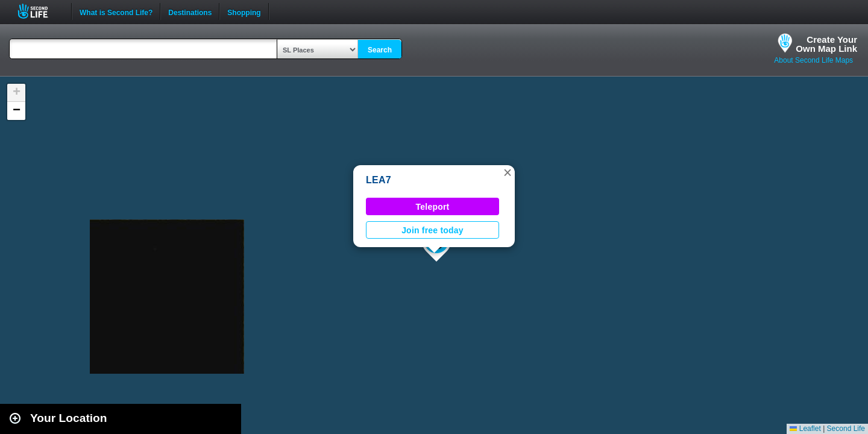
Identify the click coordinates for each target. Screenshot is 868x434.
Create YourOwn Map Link (826, 44)
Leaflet (805, 429)
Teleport (433, 207)
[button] (508, 172)
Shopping (244, 11)
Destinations (190, 11)
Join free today (432, 230)
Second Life (39, 11)
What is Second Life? (116, 11)
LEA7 (379, 180)
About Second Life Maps (813, 60)
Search (380, 50)
